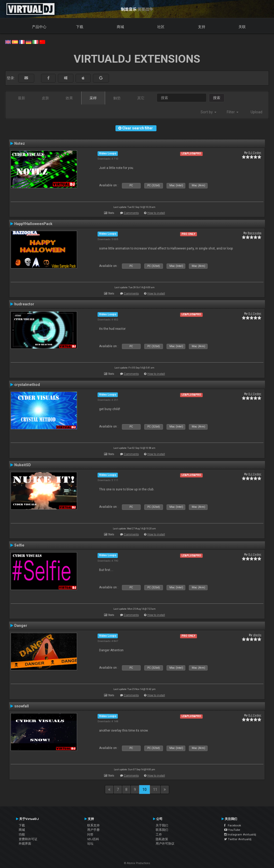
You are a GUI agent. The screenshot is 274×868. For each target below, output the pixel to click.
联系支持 (93, 825)
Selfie (19, 545)
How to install (156, 213)
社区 (161, 27)
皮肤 (45, 98)
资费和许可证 (28, 839)
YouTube (232, 830)
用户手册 (93, 830)
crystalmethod (27, 385)
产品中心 (39, 27)
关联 (242, 27)
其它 (141, 98)
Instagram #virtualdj (240, 834)
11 (155, 790)
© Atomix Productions (137, 863)
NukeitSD (23, 465)
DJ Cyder (255, 153)
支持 (202, 27)
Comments (131, 213)
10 (145, 790)
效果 (69, 98)
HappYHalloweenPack (33, 224)
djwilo (257, 635)
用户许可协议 (165, 844)
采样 (93, 98)
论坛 (90, 844)
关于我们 (162, 825)
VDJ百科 (93, 839)
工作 (159, 834)
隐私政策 (162, 839)
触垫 (117, 98)
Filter (233, 112)
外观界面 (25, 844)
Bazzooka (254, 233)
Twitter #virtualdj (238, 839)
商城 (120, 27)
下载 (80, 27)
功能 (22, 834)
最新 (22, 98)
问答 (90, 834)
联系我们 (162, 830)
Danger (21, 626)
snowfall (22, 706)
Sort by (208, 112)
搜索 (217, 98)
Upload (256, 112)
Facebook (233, 825)
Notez (20, 143)
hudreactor (24, 304)
